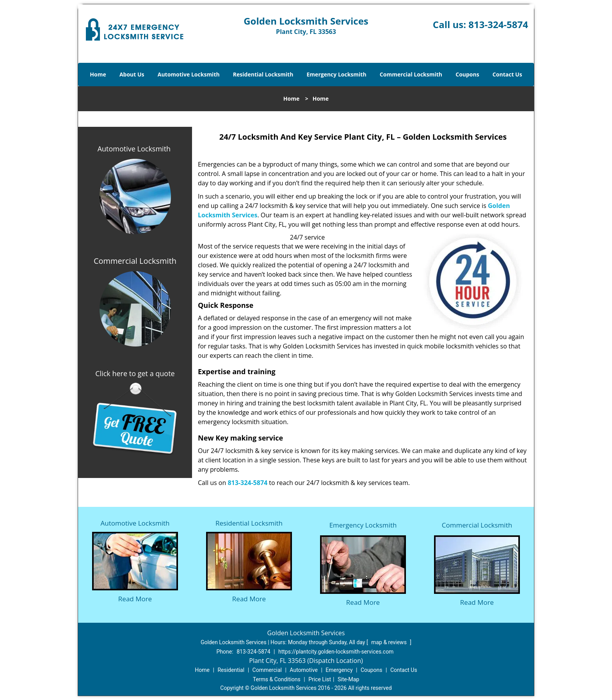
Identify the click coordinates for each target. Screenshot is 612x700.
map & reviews (390, 642)
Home (98, 74)
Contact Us (507, 74)
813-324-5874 (498, 24)
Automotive (304, 670)
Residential (231, 670)
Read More (135, 599)
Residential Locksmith (263, 74)
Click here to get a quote (135, 373)
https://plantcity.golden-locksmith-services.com (336, 652)
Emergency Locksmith (337, 74)
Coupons (467, 74)
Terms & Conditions (277, 679)
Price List (320, 679)
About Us (132, 74)
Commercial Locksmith (411, 74)
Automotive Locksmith (189, 74)
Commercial (267, 670)
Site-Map (348, 679)
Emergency (339, 670)
